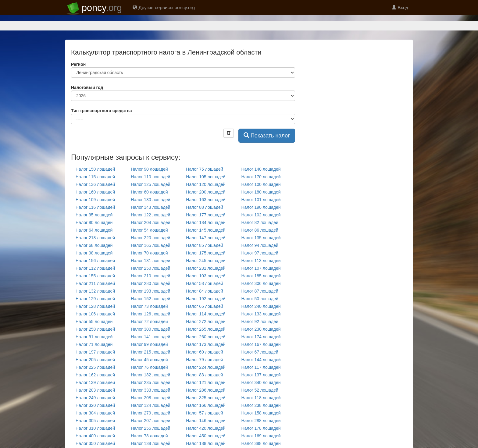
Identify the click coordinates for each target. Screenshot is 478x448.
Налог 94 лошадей (260, 245)
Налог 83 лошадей (204, 375)
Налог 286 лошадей (206, 390)
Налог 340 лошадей (261, 382)
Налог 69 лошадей (204, 352)
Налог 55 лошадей (94, 322)
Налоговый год (87, 87)
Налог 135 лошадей (261, 238)
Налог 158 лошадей (261, 413)
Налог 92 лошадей (260, 322)
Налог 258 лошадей (95, 329)
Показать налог (267, 135)
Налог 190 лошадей (261, 207)
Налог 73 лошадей (149, 306)
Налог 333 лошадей (150, 390)
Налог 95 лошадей (94, 215)
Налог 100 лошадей (261, 184)
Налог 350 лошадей (95, 443)
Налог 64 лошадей (94, 230)
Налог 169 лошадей (261, 436)
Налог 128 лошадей (95, 306)
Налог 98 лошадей (94, 253)
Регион (78, 64)
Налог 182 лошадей (150, 375)
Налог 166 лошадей (206, 405)
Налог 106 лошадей (95, 314)
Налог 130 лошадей (150, 200)
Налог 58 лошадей (204, 283)
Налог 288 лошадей (261, 421)
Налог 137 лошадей (261, 375)
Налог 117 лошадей (261, 367)
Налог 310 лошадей (95, 428)
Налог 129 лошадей (95, 299)
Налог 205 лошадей (95, 360)
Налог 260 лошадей (206, 337)
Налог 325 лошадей (206, 398)
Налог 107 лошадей (261, 268)
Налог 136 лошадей (95, 184)
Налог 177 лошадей (206, 215)
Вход (400, 7)
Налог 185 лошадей (261, 276)
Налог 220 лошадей (150, 238)
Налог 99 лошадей (149, 344)
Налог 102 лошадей (261, 215)
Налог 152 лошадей (150, 299)
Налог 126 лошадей (150, 314)
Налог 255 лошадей (150, 428)
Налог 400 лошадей (95, 436)
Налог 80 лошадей (94, 222)
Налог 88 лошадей (204, 207)
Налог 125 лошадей (150, 184)
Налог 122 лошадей (150, 215)
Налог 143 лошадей (150, 207)
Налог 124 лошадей (150, 405)
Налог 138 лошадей (150, 443)
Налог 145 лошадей (206, 230)
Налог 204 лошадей (150, 222)
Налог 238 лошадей (261, 405)
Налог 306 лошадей (261, 283)
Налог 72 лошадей (149, 322)
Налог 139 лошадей (95, 382)
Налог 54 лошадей (149, 230)
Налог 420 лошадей (206, 428)
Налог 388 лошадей (261, 443)
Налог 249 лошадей (95, 398)
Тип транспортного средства (101, 111)
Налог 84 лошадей (204, 291)
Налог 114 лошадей (206, 314)
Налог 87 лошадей (260, 291)
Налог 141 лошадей (150, 337)
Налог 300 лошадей (150, 329)
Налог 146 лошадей (206, 421)
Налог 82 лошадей (260, 222)
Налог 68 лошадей (94, 245)
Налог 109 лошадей (95, 200)
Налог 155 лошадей (95, 276)
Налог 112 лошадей (95, 268)
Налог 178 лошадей (261, 428)
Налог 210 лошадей (150, 276)
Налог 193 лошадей (150, 291)
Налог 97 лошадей (260, 253)
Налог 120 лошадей (206, 184)
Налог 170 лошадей (261, 177)
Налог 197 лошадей (95, 352)
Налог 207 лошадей (150, 421)
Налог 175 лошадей (206, 253)
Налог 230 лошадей (261, 329)
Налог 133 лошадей (261, 314)
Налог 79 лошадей (204, 360)
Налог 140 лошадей (261, 169)
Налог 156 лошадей (95, 261)
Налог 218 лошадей (95, 238)
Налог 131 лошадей (150, 261)
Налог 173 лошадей (206, 344)
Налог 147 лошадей (206, 238)
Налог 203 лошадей (95, 390)
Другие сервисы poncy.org (164, 7)
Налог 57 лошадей (204, 413)
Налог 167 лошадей (261, 344)
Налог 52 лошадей (260, 390)
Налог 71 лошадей (94, 344)
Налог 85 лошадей (204, 245)
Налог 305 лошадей (95, 421)
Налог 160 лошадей (95, 192)
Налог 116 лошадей (95, 207)
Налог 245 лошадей (206, 261)
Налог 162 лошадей (95, 375)
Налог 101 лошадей (261, 200)
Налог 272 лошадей (206, 322)
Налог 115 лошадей (95, 177)
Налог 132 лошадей (95, 291)
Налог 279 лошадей (150, 413)
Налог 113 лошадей (261, 261)
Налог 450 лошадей (206, 436)
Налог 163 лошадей (206, 200)
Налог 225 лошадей (95, 367)
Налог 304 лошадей (95, 413)
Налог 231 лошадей (206, 268)
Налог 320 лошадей (95, 405)
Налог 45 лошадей (149, 360)
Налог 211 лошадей (95, 283)
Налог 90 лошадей (149, 169)
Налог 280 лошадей (150, 283)
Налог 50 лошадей (260, 299)
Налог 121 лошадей (206, 382)
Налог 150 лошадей (95, 169)
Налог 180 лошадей (261, 192)
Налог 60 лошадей (149, 192)
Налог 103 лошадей (206, 276)
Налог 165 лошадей (150, 245)
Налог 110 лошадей (150, 177)
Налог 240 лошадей (261, 306)
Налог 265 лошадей (206, 329)
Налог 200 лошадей (206, 192)
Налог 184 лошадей (206, 222)
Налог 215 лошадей (150, 352)
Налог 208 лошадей (150, 398)
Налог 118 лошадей (261, 398)
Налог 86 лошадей (260, 230)
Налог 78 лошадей (149, 436)
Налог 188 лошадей (206, 443)
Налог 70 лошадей (149, 253)
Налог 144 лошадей (261, 360)
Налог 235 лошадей (150, 382)
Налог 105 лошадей (206, 177)
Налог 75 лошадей (204, 169)
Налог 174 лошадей (261, 337)
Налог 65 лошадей (204, 306)
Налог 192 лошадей (206, 299)
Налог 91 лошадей (94, 337)
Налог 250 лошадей (150, 268)
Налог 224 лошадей (206, 367)
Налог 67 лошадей (260, 352)
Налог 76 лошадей (149, 367)
